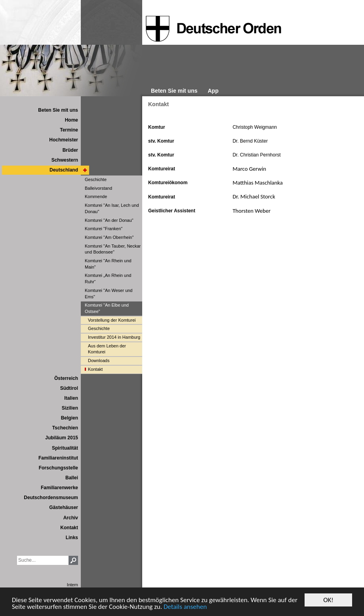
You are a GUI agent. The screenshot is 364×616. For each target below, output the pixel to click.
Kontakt (158, 104)
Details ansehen (185, 607)
